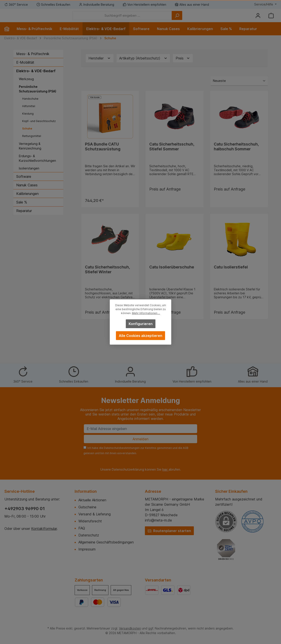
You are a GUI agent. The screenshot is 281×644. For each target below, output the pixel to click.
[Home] (9, 35)
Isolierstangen (29, 175)
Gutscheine (87, 507)
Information (86, 491)
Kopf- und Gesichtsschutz (39, 128)
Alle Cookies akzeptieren (140, 336)
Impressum (87, 549)
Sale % (22, 209)
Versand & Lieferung (95, 514)
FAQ (82, 528)
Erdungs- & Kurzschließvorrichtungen (37, 165)
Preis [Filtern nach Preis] (183, 65)
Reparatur (24, 217)
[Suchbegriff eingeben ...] (146, 19)
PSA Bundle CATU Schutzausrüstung (103, 153)
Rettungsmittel (32, 143)
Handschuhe (30, 105)
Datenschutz (89, 535)
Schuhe (27, 135)
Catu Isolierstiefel (231, 276)
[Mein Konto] (258, 19)
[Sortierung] (239, 88)
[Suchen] (201, 19)
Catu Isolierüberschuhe (172, 276)
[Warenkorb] (271, 19)
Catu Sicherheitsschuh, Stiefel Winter (107, 278)
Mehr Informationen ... (146, 313)
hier (165, 469)
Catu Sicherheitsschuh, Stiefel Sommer (172, 153)
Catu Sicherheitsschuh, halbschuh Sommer (236, 153)
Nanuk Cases (27, 192)
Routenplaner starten (169, 531)
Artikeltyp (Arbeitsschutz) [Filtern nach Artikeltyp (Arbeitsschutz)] (143, 65)
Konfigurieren (141, 324)
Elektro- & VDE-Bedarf (36, 77)
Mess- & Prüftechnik (33, 60)
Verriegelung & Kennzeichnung (30, 153)
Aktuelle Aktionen (92, 500)
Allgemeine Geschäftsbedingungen (106, 542)
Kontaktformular (44, 529)
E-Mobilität (25, 69)
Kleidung (28, 120)
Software (24, 183)
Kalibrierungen (27, 200)
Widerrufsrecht (90, 521)
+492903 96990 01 (25, 509)
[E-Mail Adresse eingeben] (140, 429)
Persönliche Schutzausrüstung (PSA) (38, 95)
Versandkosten (130, 628)
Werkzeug (26, 85)
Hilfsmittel (29, 113)
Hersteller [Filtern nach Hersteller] (100, 65)
